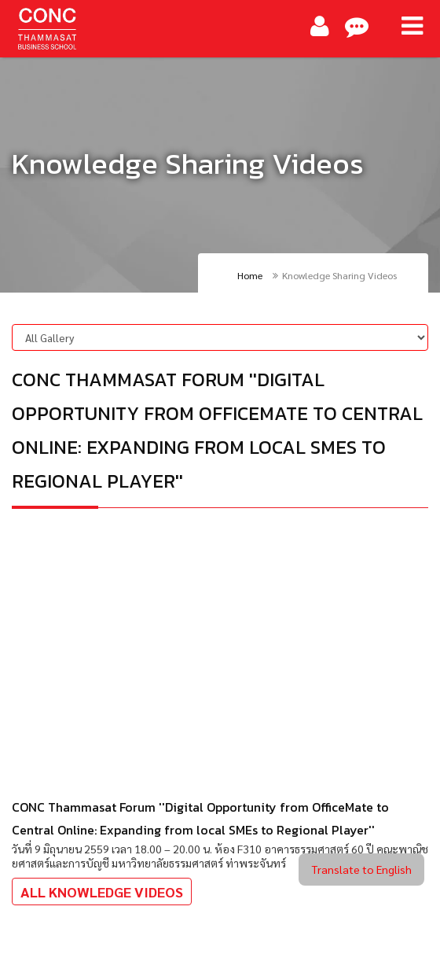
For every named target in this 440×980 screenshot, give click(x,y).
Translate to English (361, 869)
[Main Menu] (412, 26)
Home (250, 275)
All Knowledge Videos (102, 892)
